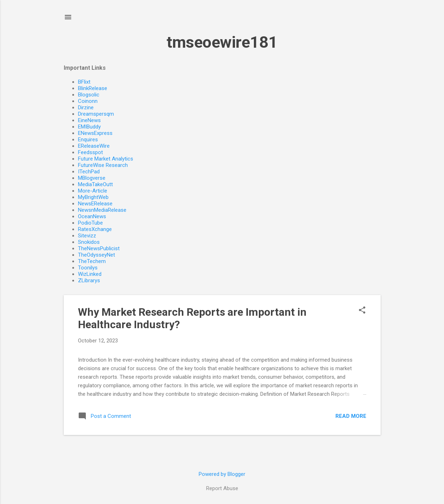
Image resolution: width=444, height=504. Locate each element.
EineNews (89, 120)
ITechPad (89, 172)
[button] (362, 311)
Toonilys (88, 268)
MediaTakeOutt (95, 184)
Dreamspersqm (96, 114)
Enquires (88, 140)
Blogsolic (89, 95)
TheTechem (92, 261)
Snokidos (89, 242)
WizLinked (90, 274)
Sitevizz (87, 236)
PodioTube (90, 223)
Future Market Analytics (106, 159)
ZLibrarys (89, 280)
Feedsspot (90, 152)
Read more (351, 416)
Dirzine (86, 107)
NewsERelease (95, 204)
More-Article (93, 191)
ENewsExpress (95, 133)
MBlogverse (92, 178)
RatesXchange (95, 229)
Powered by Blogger (222, 474)
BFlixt (84, 82)
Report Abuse (222, 488)
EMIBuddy (89, 127)
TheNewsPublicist (99, 248)
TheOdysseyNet (96, 255)
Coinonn (88, 101)
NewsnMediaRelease (102, 210)
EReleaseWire (94, 146)
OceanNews (92, 216)
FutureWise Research (103, 165)
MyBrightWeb (93, 197)
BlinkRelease (93, 88)
